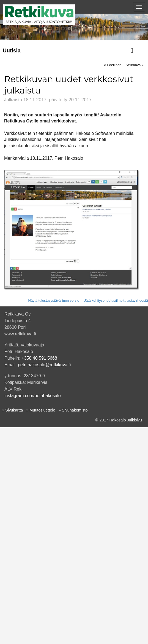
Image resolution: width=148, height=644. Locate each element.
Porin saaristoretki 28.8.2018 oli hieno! (39, 153)
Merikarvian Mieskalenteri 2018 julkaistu (41, 244)
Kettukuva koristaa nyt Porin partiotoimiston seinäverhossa (57, 226)
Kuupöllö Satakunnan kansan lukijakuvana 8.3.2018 (51, 185)
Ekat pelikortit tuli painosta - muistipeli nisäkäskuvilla (51, 210)
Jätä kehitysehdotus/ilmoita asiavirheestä (116, 517)
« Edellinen (113, 282)
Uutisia (12, 50)
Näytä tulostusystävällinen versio (54, 517)
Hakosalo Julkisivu (125, 637)
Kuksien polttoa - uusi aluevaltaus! (35, 260)
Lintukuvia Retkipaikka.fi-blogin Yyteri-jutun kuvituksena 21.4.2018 (54, 173)
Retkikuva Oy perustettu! (27, 269)
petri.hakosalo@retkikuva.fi (44, 582)
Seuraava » (135, 282)
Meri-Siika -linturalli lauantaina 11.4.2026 (41, 80)
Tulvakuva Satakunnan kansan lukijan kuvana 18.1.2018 (55, 193)
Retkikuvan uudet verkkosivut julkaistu (42, 218)
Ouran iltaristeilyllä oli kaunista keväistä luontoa (47, 162)
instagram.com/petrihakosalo (33, 612)
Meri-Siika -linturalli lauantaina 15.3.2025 (41, 89)
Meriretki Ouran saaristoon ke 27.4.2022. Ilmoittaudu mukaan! (52, 142)
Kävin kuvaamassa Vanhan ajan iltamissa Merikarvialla (54, 235)
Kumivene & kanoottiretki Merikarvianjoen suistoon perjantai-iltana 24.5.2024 (59, 100)
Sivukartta (14, 627)
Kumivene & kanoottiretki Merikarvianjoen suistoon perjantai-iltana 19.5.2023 (59, 114)
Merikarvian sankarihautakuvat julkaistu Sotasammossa (54, 201)
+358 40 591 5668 (39, 575)
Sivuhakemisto (75, 627)
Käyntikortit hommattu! (25, 252)
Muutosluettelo (42, 627)
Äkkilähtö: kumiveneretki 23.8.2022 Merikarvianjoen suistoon (59, 128)
